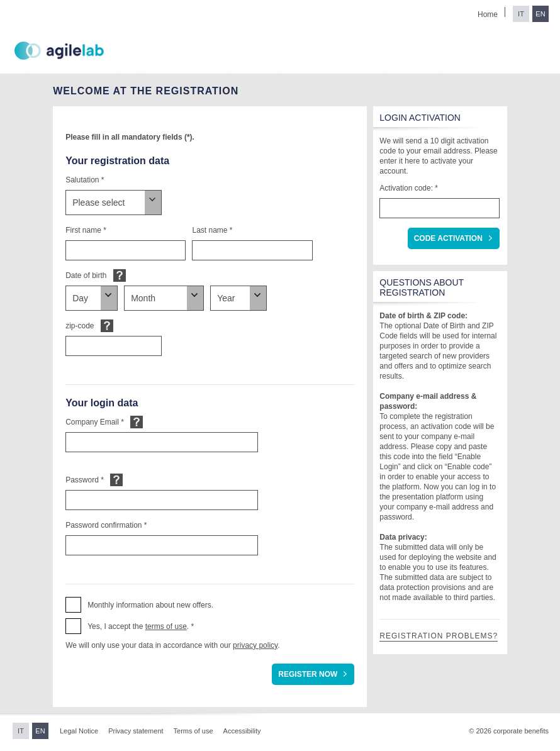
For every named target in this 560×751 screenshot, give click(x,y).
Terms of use (193, 731)
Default (120, 275)
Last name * (212, 230)
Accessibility (242, 731)
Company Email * (95, 422)
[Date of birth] (92, 298)
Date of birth (86, 275)
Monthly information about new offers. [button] (150, 605)
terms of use (166, 626)
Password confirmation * (106, 525)
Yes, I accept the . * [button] (141, 626)
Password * (85, 480)
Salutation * (85, 180)
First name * (86, 230)
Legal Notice (79, 731)
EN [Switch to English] (540, 14)
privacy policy (255, 645)
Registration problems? (439, 636)
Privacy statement (136, 731)
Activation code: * (409, 188)
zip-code (80, 326)
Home (488, 14)
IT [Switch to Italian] (521, 14)
